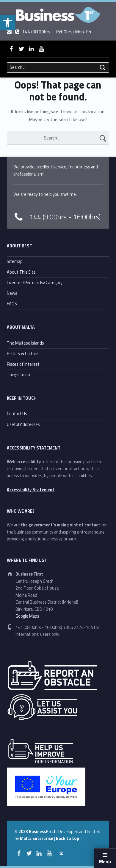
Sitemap (15, 261)
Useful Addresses (23, 424)
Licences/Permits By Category (35, 283)
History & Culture (23, 354)
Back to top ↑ (69, 838)
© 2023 (22, 832)
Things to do (18, 375)
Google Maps (27, 616)
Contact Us (17, 414)
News (12, 293)
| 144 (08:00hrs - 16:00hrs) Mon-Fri (49, 32)
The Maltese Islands (25, 343)
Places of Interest (23, 364)
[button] (8, 23)
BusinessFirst (42, 832)
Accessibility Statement (31, 490)
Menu (105, 861)
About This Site (21, 272)
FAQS (12, 304)
